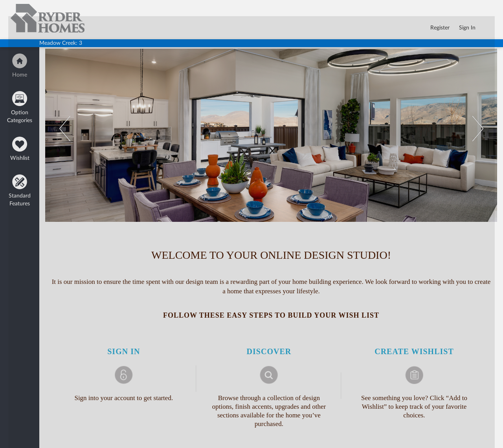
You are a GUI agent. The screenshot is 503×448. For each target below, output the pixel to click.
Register (440, 28)
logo (15, 7)
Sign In (467, 28)
